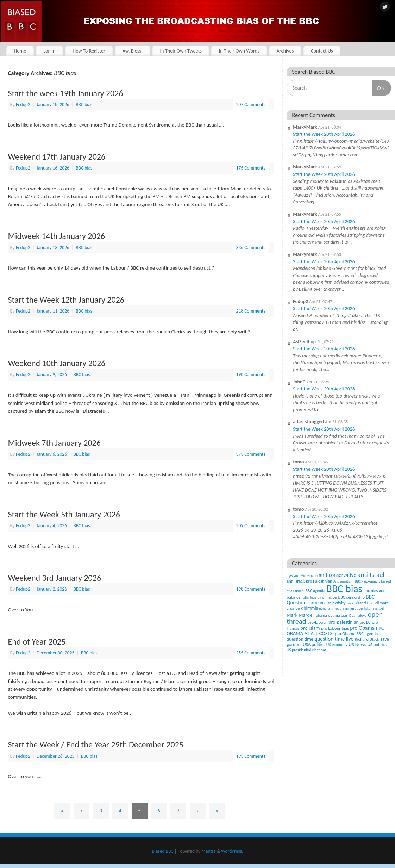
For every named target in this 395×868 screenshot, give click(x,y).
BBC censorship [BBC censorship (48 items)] (352, 597)
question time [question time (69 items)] (300, 639)
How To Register (89, 51)
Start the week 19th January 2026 (66, 93)
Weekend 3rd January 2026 (55, 578)
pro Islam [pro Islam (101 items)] (310, 628)
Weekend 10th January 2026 (57, 363)
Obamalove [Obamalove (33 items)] (358, 615)
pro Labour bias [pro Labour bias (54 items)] (335, 628)
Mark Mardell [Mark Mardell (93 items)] (301, 615)
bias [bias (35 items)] (350, 603)
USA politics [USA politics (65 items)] (314, 644)
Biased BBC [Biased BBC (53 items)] (364, 603)
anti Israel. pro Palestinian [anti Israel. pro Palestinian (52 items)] (309, 581)
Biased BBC (163, 851)
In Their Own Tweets (181, 51)
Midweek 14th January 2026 (57, 236)
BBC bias (84, 104)
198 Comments (251, 589)
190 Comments (251, 374)
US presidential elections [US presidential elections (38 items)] (306, 650)
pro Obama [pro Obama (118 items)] (362, 628)
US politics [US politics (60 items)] (377, 644)
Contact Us (322, 51)
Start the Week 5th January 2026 (64, 514)
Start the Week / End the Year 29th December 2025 (96, 744)
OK (379, 88)
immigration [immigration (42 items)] (353, 608)
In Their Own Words (239, 51)
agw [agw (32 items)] (290, 576)
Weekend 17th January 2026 (57, 157)
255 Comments (251, 653)
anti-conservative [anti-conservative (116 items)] (338, 575)
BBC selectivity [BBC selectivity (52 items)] (333, 603)
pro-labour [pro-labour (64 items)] (317, 622)
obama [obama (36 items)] (321, 615)
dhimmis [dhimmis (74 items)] (309, 608)
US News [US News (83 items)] (357, 644)
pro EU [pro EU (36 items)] (365, 622)
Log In (49, 51)
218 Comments (251, 311)
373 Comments (251, 454)
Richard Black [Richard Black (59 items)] (367, 639)
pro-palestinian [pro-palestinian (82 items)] (344, 622)
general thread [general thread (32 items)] (330, 608)
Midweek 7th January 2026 (54, 443)
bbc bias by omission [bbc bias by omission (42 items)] (320, 597)
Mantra (208, 851)
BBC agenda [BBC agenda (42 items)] (315, 591)
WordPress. (232, 851)
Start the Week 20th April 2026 (324, 134)
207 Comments (251, 104)
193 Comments (251, 756)
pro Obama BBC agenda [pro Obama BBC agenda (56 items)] (356, 633)
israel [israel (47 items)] (380, 608)
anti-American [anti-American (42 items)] (306, 575)
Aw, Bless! (133, 51)
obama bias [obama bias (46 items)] (338, 615)
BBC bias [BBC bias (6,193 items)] (344, 589)
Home (20, 51)
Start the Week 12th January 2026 (66, 300)
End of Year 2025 (37, 642)
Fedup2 (23, 104)
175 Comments (251, 168)
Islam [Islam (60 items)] (369, 608)
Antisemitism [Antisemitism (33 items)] (344, 581)
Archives (285, 51)
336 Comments (251, 248)
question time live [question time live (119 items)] (334, 639)
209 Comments (251, 526)
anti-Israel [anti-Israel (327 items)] (371, 575)
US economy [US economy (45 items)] (337, 645)
